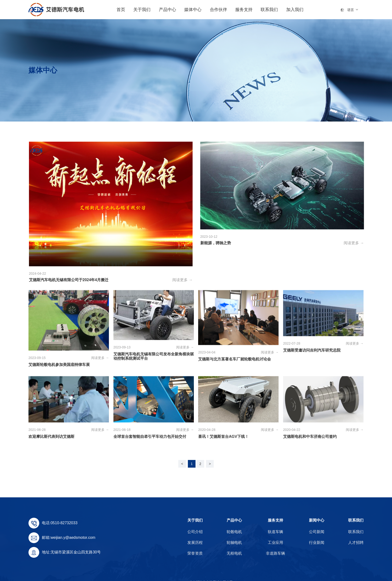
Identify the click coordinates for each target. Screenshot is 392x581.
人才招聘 (356, 543)
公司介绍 (195, 532)
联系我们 (356, 520)
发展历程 (195, 543)
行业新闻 (220, 113)
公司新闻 (172, 113)
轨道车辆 (275, 532)
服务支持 (275, 520)
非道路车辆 (275, 553)
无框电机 (234, 553)
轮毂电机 (234, 532)
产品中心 (234, 520)
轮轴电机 (234, 543)
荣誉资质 (195, 553)
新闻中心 (317, 520)
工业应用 (275, 543)
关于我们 (195, 520)
